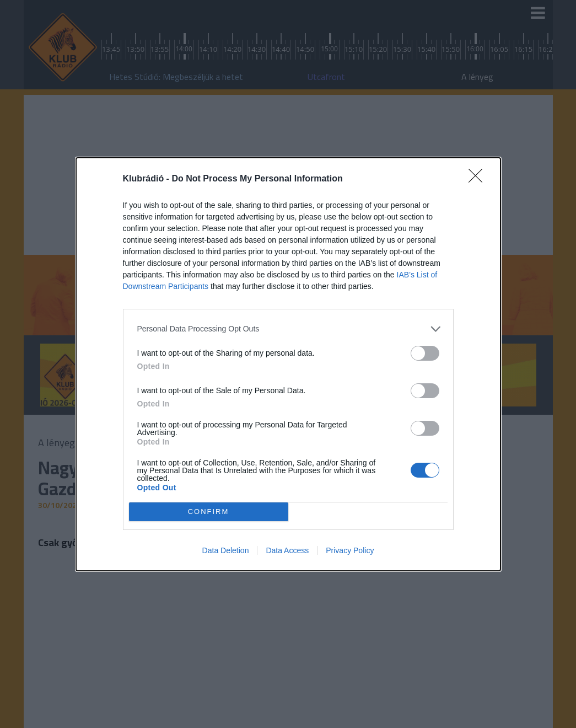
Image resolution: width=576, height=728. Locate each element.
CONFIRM (209, 512)
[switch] (425, 353)
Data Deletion (226, 550)
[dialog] (288, 364)
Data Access (287, 550)
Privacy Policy (350, 550)
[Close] (479, 179)
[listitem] (288, 329)
